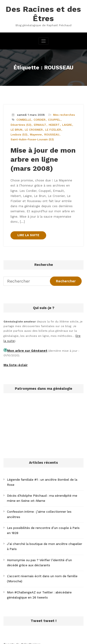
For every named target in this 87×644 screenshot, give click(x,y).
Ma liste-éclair (14, 347)
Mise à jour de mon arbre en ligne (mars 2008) (42, 155)
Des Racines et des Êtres (43, 13)
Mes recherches (63, 113)
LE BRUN (16, 127)
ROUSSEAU (50, 132)
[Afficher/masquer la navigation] (43, 39)
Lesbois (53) (19, 132)
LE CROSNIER (33, 127)
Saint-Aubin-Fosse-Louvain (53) (32, 137)
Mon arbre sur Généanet (25, 333)
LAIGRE (65, 122)
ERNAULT (39, 122)
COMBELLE (23, 118)
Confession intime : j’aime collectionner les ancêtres (43, 486)
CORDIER (38, 118)
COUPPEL (53, 118)
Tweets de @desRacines (21, 608)
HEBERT (53, 122)
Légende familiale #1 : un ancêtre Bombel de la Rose (43, 461)
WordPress (42, 633)
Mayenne (35, 132)
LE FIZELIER (51, 127)
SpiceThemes (54, 638)
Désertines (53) (21, 122)
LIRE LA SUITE (27, 219)
